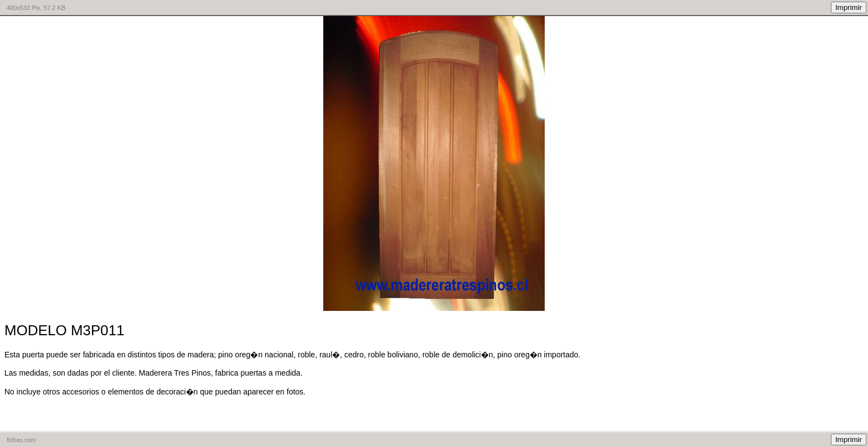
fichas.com (21, 440)
